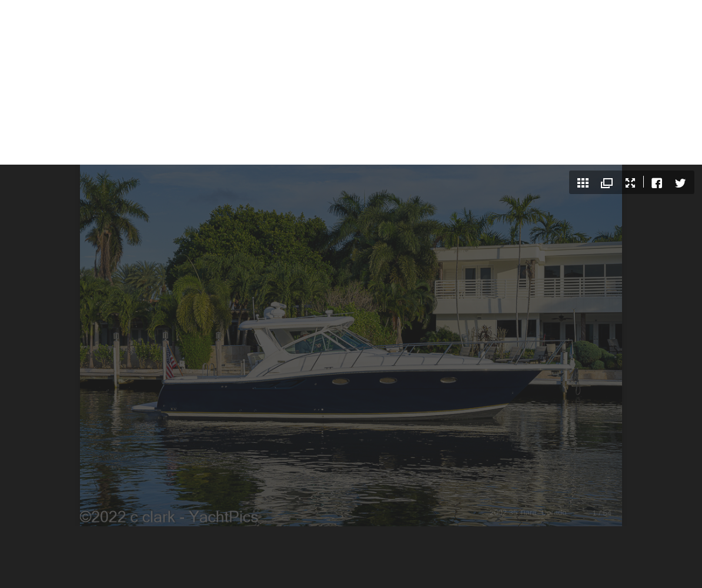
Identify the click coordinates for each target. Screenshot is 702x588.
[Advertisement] (351, 82)
